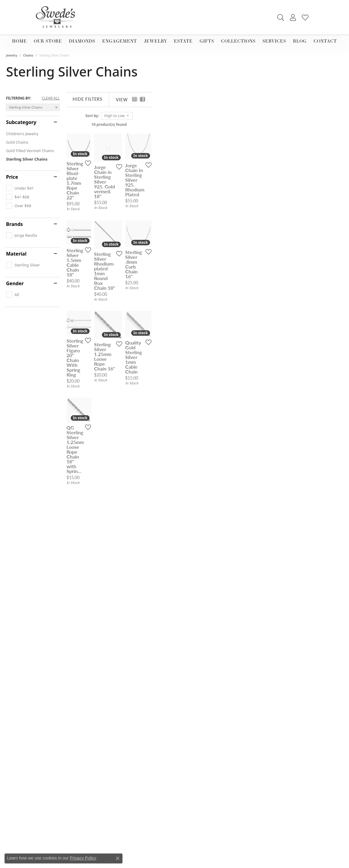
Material (16, 254)
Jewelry (12, 55)
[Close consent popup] (118, 858)
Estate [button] (183, 41)
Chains (28, 55)
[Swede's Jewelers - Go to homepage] (57, 17)
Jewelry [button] (156, 41)
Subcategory (21, 122)
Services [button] (274, 41)
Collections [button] (238, 41)
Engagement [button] (120, 41)
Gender (15, 283)
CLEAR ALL (51, 98)
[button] (281, 18)
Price (12, 177)
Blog (300, 41)
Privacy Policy (83, 858)
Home (20, 41)
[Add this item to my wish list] (152, 229)
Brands (15, 224)
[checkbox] (20, 188)
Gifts (207, 41)
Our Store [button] (48, 41)
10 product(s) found (205, 124)
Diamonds (82, 41)
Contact (325, 41)
